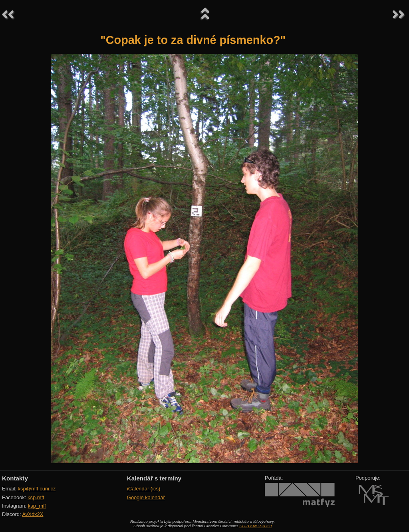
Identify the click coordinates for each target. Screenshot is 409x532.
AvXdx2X (33, 514)
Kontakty (15, 478)
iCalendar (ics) (144, 489)
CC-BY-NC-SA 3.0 (255, 526)
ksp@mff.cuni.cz (37, 489)
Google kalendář (146, 497)
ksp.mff (36, 497)
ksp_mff (37, 506)
